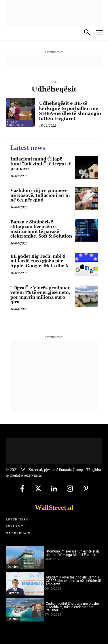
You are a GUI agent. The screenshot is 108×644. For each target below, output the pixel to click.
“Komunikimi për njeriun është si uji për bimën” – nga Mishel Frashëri (73, 553)
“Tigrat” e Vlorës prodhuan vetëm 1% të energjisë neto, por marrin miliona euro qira (40, 295)
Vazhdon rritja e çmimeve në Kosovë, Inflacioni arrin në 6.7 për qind (40, 195)
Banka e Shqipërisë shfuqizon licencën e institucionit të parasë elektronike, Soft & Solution (41, 229)
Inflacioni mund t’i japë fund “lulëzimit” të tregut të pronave (41, 164)
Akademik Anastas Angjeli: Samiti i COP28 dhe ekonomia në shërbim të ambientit (73, 581)
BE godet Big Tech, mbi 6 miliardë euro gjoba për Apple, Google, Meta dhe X (40, 261)
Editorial (13, 593)
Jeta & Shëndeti (15, 123)
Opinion (13, 567)
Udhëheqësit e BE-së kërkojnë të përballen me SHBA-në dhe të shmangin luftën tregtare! (70, 111)
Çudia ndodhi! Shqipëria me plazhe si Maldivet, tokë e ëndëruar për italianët (72, 607)
